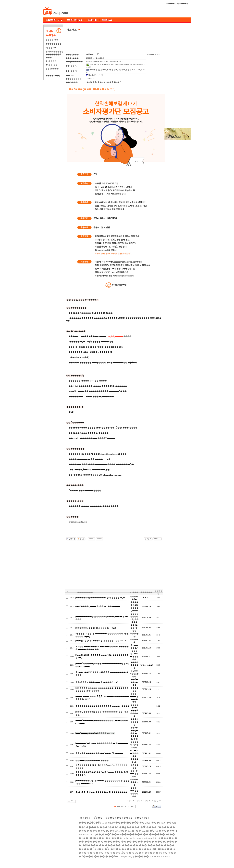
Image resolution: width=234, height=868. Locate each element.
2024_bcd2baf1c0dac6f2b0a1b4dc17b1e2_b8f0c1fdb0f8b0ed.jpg (111, 64)
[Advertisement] (114, 44)
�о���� (51, 61)
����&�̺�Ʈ (53, 76)
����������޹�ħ (118, 818)
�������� (54, 44)
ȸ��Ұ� (85, 818)
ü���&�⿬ (51, 48)
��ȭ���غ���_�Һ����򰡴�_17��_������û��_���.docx (111, 70)
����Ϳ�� (52, 40)
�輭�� (90, 54)
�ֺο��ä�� (52, 65)
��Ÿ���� (52, 69)
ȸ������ (182, 4)
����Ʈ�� (142, 818)
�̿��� (98, 818)
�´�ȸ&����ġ (54, 52)
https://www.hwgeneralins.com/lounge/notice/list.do (105, 61)
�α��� (171, 4)
